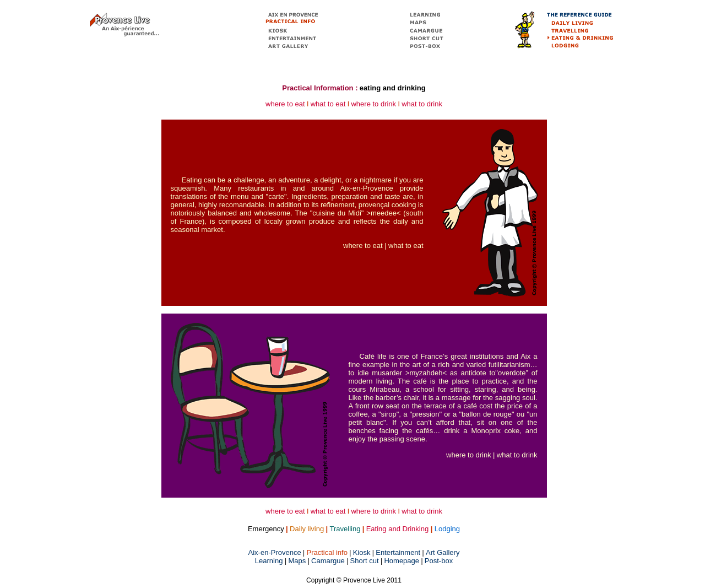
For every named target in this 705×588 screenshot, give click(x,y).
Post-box (439, 561)
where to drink (373, 104)
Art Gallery (443, 552)
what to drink (422, 104)
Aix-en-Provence (275, 552)
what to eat (328, 104)
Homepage (402, 561)
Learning (270, 561)
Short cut (365, 561)
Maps (297, 561)
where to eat (285, 104)
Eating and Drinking (397, 529)
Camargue (328, 561)
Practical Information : (320, 88)
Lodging (447, 529)
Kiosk (362, 552)
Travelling (345, 529)
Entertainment (398, 552)
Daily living (307, 529)
